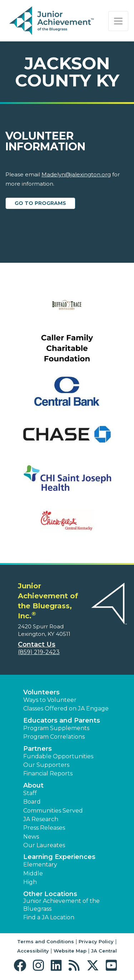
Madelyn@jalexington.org (76, 174)
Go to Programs (40, 203)
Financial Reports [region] (48, 773)
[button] (22, 966)
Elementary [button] (40, 865)
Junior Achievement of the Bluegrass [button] (61, 905)
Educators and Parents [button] (62, 720)
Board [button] (32, 802)
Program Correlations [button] (54, 737)
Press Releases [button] (44, 828)
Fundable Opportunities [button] (58, 756)
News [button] (31, 837)
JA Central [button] (104, 951)
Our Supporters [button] (46, 765)
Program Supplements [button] (56, 728)
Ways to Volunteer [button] (50, 700)
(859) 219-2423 (39, 652)
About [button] (33, 785)
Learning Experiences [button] (59, 857)
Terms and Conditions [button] (46, 941)
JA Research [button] (41, 819)
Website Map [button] (70, 951)
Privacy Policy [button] (96, 941)
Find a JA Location (49, 917)
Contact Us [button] (37, 644)
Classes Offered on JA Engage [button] (66, 708)
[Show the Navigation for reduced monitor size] (118, 21)
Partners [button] (38, 749)
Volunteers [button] (41, 692)
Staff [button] (30, 793)
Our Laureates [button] (44, 845)
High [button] (30, 882)
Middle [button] (33, 873)
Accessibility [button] (33, 951)
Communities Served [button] (53, 811)
